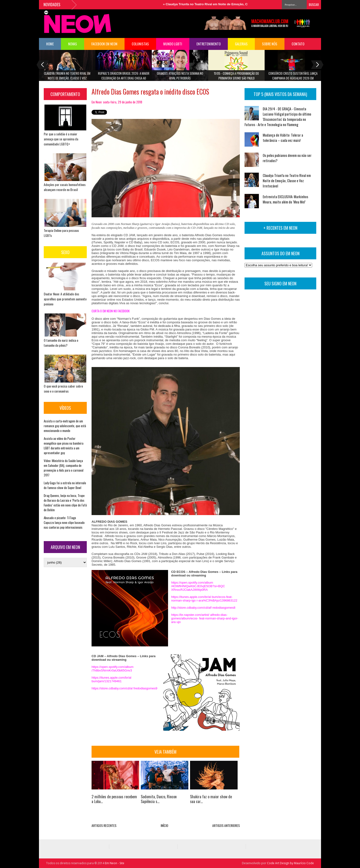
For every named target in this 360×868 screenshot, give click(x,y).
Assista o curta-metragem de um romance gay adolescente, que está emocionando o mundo (65, 426)
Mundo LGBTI (173, 44)
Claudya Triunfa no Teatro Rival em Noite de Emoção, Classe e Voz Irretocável (225, 4)
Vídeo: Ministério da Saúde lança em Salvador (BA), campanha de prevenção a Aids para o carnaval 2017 (64, 468)
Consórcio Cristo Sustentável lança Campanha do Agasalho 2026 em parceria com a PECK (293, 77)
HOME (50, 44)
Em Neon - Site (115, 863)
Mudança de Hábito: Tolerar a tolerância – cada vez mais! (283, 138)
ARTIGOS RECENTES (104, 825)
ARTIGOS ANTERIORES (226, 825)
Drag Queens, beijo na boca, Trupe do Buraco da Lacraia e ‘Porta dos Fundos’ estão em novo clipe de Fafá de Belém (65, 503)
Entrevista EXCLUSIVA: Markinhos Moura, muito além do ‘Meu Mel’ (285, 199)
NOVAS (73, 44)
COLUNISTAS (140, 44)
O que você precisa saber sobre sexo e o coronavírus (63, 389)
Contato (298, 44)
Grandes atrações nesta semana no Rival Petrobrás (180, 76)
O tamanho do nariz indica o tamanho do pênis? (61, 343)
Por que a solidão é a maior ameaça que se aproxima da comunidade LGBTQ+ (61, 139)
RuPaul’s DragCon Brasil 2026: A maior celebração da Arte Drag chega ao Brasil (124, 77)
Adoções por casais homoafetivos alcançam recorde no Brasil (65, 187)
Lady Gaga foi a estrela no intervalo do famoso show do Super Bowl (65, 485)
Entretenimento (209, 44)
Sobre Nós (270, 44)
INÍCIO (164, 825)
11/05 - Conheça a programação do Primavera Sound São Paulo (236, 76)
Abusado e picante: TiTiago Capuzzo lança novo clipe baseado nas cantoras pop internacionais (64, 522)
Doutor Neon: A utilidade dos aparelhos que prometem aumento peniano (65, 299)
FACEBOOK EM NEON (104, 44)
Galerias (241, 44)
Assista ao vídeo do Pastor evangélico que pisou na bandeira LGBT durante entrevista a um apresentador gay (64, 446)
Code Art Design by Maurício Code (290, 863)
